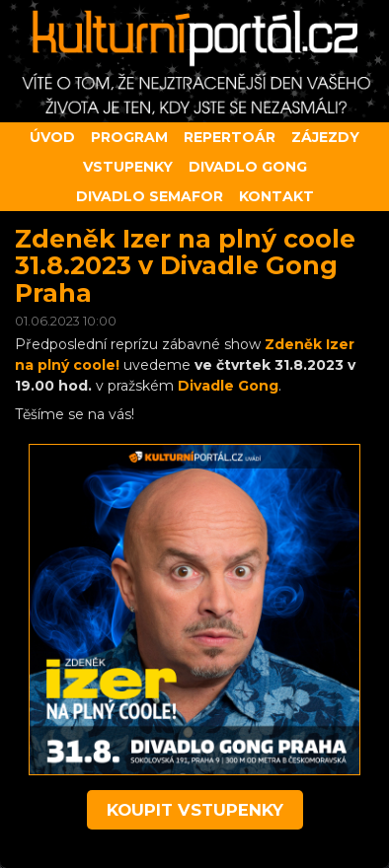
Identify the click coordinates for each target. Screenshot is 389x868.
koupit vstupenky (195, 810)
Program (129, 137)
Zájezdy (325, 137)
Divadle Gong (228, 386)
